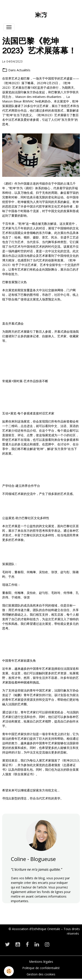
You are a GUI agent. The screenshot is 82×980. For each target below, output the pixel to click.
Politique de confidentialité (41, 968)
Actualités (24, 70)
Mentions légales (41, 962)
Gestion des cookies (41, 974)
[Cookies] (9, 971)
